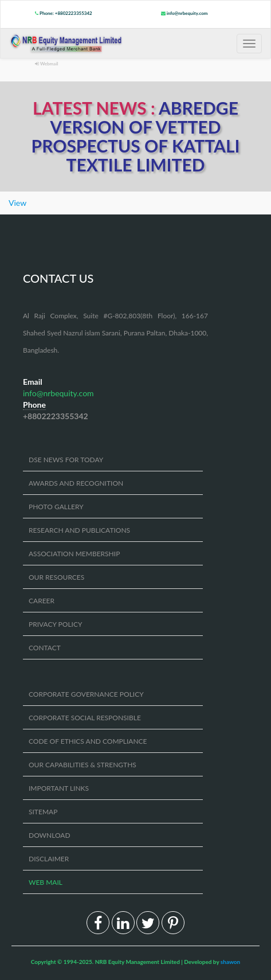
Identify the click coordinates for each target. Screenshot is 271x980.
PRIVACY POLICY (55, 624)
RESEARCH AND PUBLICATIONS (79, 530)
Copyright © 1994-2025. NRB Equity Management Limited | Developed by (136, 962)
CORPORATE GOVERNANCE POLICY (86, 694)
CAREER (42, 601)
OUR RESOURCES (56, 577)
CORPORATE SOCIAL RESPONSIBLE (85, 718)
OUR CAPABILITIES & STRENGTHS (83, 765)
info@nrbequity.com (184, 13)
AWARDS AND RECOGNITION (76, 483)
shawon (230, 962)
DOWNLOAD (50, 835)
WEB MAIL (46, 882)
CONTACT (45, 648)
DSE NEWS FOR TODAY (66, 460)
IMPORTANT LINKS (59, 788)
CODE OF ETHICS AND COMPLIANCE (88, 741)
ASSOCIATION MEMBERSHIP (74, 554)
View (17, 203)
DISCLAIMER (49, 859)
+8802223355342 (56, 416)
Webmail (46, 64)
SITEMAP (43, 812)
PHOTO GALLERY (56, 507)
